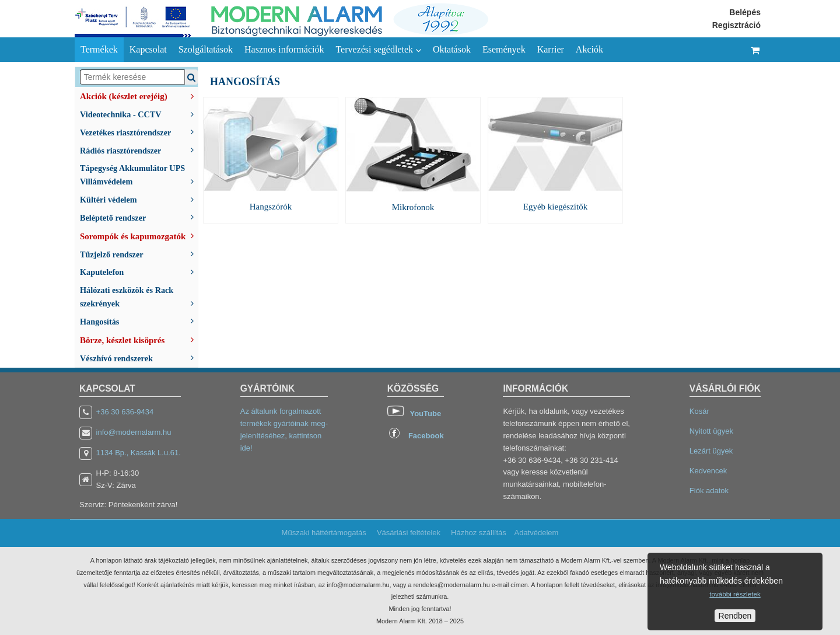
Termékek (99, 49)
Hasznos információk (284, 49)
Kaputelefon (139, 271)
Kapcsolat (148, 49)
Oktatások (452, 49)
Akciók (589, 49)
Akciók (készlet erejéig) (139, 95)
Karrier (551, 49)
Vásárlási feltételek (409, 533)
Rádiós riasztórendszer (139, 150)
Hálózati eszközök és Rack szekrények (139, 297)
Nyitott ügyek (711, 431)
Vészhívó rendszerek (139, 357)
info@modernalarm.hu (134, 432)
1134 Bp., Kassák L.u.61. (139, 453)
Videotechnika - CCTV (139, 114)
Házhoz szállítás (479, 533)
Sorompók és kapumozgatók (139, 235)
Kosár (699, 411)
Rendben (735, 616)
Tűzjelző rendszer (139, 254)
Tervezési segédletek (378, 50)
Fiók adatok (709, 491)
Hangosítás (139, 321)
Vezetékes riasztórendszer (139, 132)
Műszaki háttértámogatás (324, 533)
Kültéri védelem (139, 199)
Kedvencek (708, 471)
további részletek (735, 594)
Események (504, 49)
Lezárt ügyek (711, 451)
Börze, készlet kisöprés (139, 339)
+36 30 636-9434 (125, 412)
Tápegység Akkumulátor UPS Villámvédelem (139, 175)
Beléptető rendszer (139, 217)
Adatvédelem (536, 533)
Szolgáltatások (206, 49)
